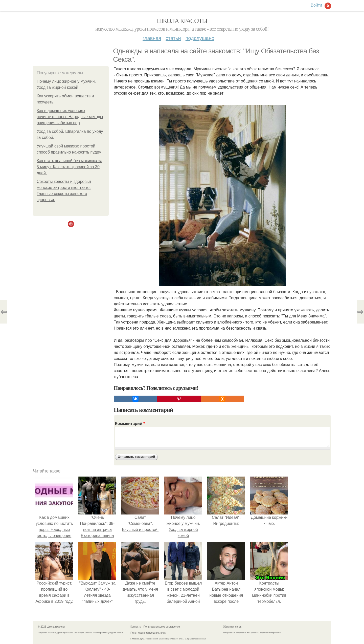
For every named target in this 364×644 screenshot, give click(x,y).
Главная (152, 38)
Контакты (136, 627)
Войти (316, 5)
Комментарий (130, 424)
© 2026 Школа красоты (51, 627)
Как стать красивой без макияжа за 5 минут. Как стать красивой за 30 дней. (70, 167)
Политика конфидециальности (148, 633)
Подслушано (200, 38)
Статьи (173, 38)
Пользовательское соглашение (162, 627)
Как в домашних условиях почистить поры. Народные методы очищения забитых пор (70, 117)
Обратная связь (232, 627)
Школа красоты (182, 21)
